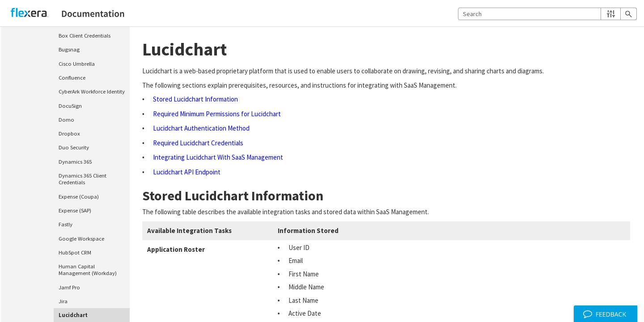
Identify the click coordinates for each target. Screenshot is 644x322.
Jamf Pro (69, 287)
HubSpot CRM (75, 252)
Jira (63, 301)
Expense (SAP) (75, 210)
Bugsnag (69, 49)
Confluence (72, 77)
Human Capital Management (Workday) (88, 269)
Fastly (66, 224)
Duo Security (74, 147)
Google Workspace (81, 238)
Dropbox (69, 133)
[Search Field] (547, 14)
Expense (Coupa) (79, 196)
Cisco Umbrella (77, 64)
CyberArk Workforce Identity (92, 91)
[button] (611, 14)
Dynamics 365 (75, 161)
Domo (66, 119)
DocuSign (70, 106)
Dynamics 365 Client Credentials (83, 179)
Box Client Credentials (85, 35)
